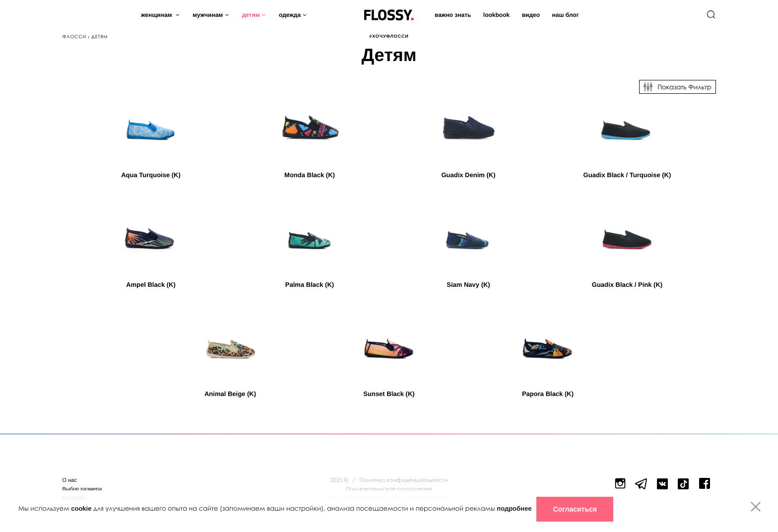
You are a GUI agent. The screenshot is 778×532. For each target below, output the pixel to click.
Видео (531, 15)
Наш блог (565, 15)
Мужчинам (208, 15)
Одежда (290, 15)
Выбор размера (82, 489)
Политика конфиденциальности (404, 480)
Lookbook (496, 15)
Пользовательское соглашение (389, 489)
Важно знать (453, 15)
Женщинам (157, 15)
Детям (251, 15)
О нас (69, 480)
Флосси (74, 36)
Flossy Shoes (389, 13)
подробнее (514, 508)
